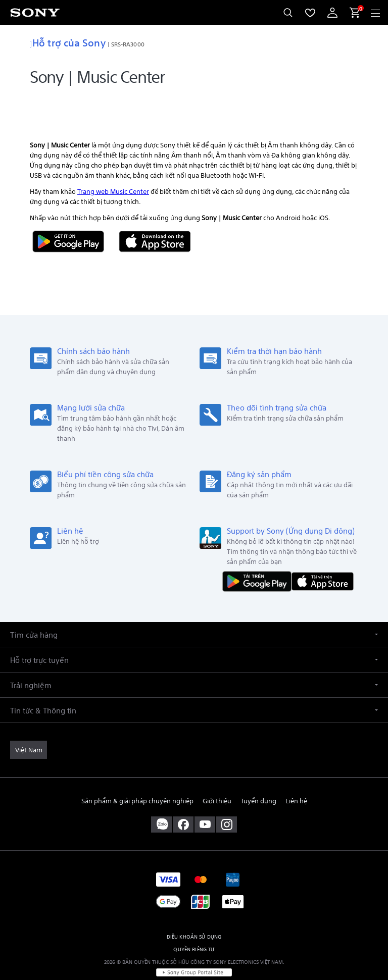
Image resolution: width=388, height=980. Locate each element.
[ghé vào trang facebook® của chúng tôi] (183, 797)
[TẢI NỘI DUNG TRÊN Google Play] (259, 553)
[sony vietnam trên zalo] (161, 797)
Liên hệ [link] (296, 773)
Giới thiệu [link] (217, 773)
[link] (29, 721)
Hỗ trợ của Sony (68, 42)
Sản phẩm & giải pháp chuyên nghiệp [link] (137, 773)
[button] (194, 606)
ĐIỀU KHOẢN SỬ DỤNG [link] (194, 909)
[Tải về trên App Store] (323, 553)
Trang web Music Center (113, 163)
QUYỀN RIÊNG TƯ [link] (194, 921)
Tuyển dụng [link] (258, 773)
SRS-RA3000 (128, 44)
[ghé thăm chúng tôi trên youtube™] (205, 797)
